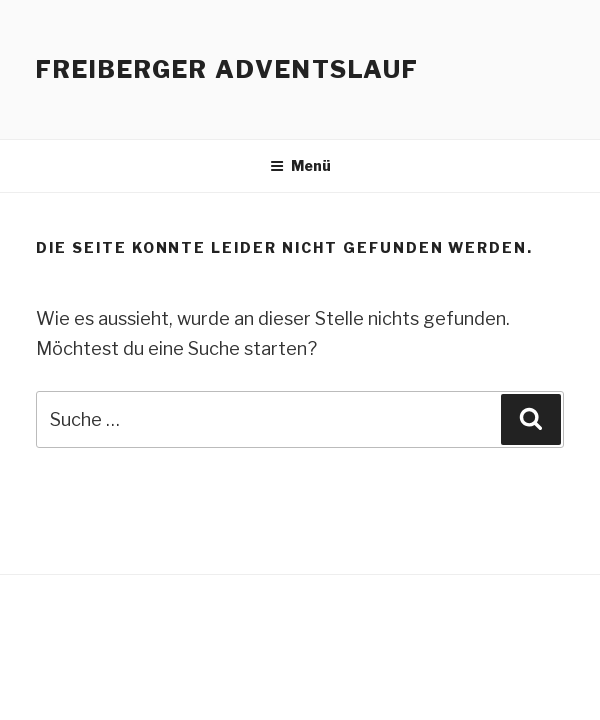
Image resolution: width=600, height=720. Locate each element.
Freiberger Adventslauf (227, 69)
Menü (300, 165)
